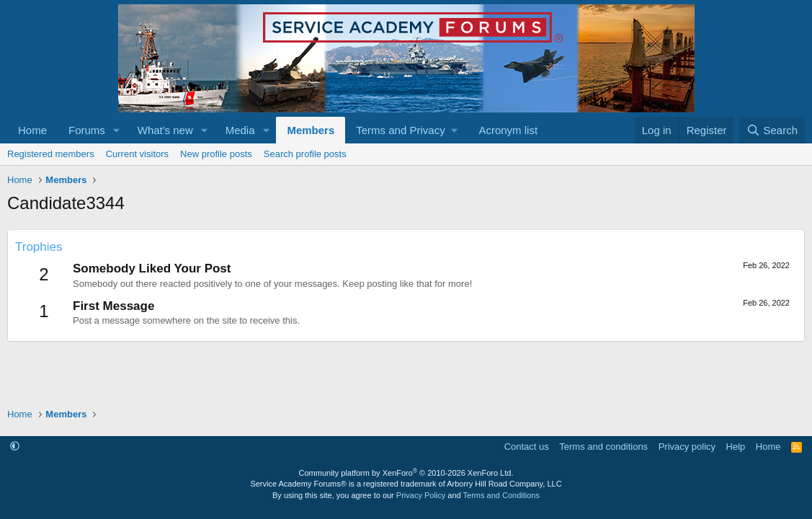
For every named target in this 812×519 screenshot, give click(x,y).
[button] (117, 130)
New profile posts (216, 154)
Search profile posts (305, 154)
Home (32, 130)
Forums (87, 130)
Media (240, 130)
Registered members (51, 154)
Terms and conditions (603, 447)
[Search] (772, 130)
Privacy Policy (421, 495)
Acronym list (508, 130)
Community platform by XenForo (406, 473)
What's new (165, 130)
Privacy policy (687, 447)
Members (311, 130)
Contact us (527, 447)
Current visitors (137, 154)
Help (736, 447)
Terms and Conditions (501, 495)
